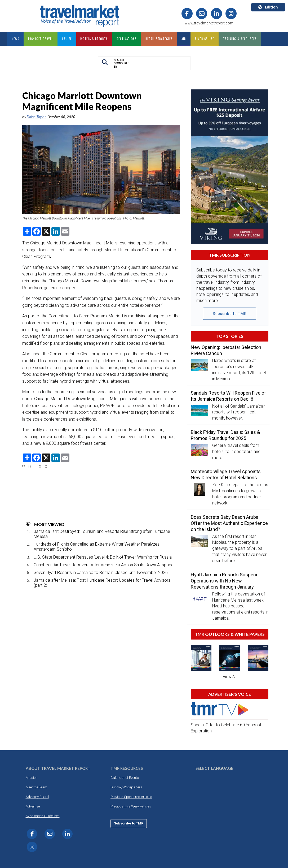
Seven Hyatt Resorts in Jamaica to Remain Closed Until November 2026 (101, 573)
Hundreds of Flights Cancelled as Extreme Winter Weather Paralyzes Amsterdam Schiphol (97, 547)
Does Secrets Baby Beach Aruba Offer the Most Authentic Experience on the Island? (229, 523)
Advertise (33, 806)
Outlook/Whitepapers (126, 787)
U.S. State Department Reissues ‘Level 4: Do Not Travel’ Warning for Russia (103, 557)
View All (230, 677)
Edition (268, 7)
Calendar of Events (125, 778)
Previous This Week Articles (131, 806)
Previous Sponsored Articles (131, 797)
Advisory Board (37, 797)
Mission (32, 778)
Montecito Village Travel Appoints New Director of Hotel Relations (226, 474)
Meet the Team (36, 787)
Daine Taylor (36, 117)
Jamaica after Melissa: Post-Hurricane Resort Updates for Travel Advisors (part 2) (102, 583)
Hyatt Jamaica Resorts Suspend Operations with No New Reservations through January (225, 581)
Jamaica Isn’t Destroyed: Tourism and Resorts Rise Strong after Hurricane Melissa (102, 534)
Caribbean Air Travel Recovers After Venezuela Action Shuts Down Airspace (104, 565)
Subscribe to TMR (230, 314)
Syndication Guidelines (43, 816)
